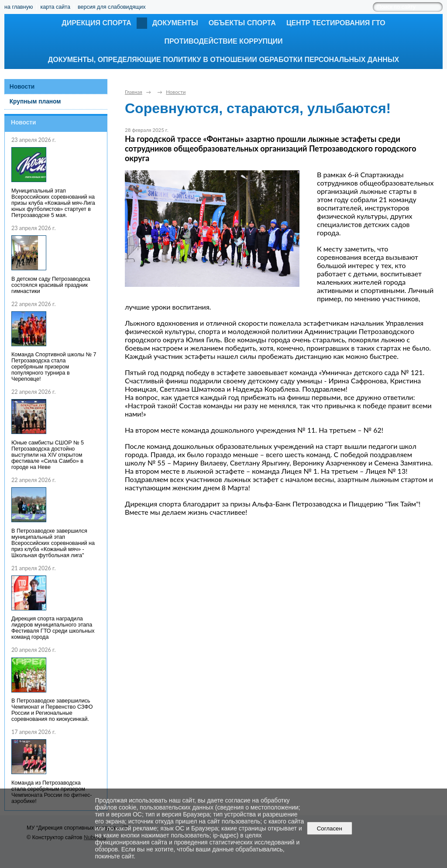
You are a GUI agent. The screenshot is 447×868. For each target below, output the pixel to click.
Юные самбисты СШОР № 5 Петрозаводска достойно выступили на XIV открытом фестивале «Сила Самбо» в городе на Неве (48, 455)
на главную (19, 7)
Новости (22, 87)
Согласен (329, 828)
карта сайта (55, 7)
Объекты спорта (242, 23)
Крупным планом (35, 102)
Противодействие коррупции (223, 41)
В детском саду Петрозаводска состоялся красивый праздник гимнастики (51, 285)
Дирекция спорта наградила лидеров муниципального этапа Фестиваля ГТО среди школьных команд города (53, 628)
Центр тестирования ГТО (336, 23)
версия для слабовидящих (112, 7)
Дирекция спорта (96, 23)
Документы (175, 23)
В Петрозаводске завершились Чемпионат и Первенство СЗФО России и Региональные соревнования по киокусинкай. (52, 710)
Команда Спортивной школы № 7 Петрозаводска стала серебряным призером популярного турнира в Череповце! (54, 367)
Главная (134, 92)
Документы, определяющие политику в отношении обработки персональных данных (223, 60)
